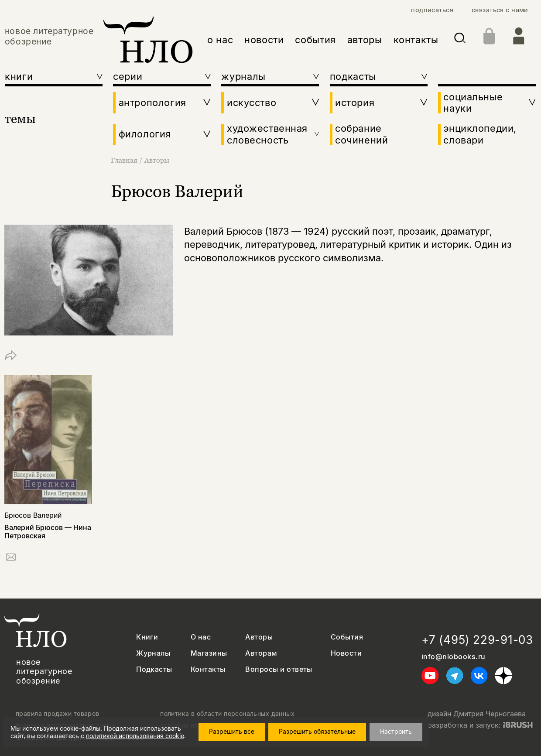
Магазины (209, 653)
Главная (125, 160)
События (347, 637)
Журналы (153, 653)
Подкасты (154, 669)
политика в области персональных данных (227, 714)
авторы (365, 40)
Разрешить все (232, 731)
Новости (346, 653)
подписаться (432, 10)
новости (264, 40)
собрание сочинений (361, 134)
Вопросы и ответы (279, 669)
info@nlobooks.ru (454, 657)
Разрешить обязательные (317, 731)
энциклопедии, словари (480, 134)
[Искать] (460, 39)
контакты (416, 40)
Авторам (261, 653)
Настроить (396, 731)
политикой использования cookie (135, 736)
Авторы (157, 160)
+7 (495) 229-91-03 (477, 640)
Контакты (208, 669)
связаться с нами (500, 10)
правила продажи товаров (58, 714)
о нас (220, 40)
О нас (201, 637)
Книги (147, 637)
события (315, 40)
